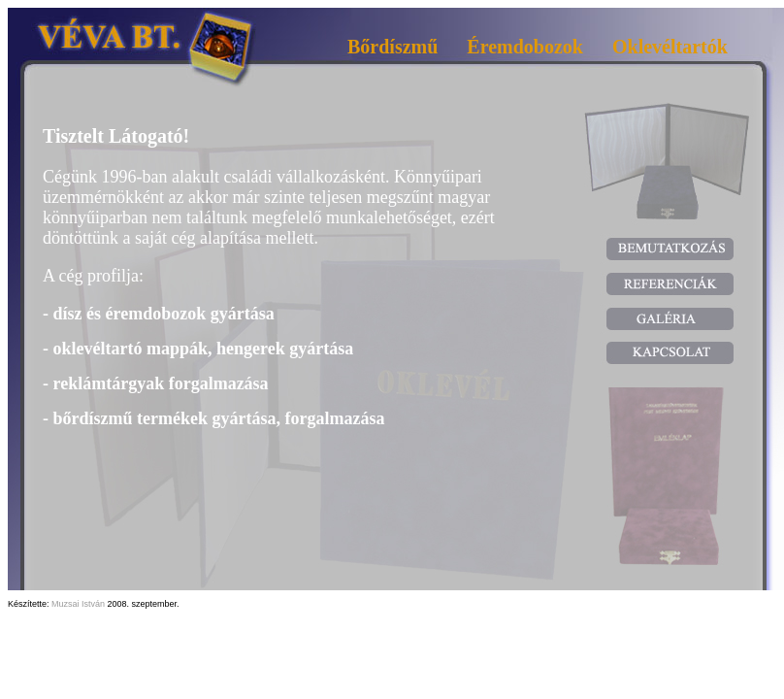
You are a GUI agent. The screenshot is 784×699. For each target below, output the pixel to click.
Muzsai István (78, 604)
